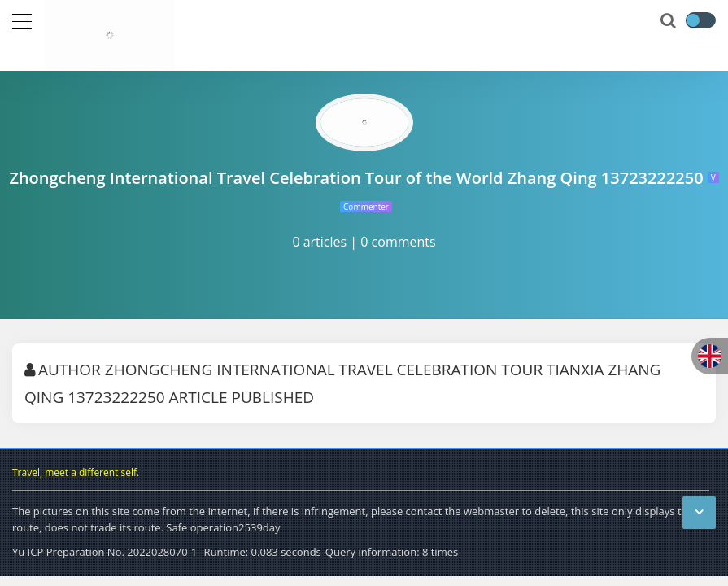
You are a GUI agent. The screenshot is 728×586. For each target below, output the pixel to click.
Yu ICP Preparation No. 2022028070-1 (105, 552)
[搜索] (669, 21)
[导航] (22, 20)
